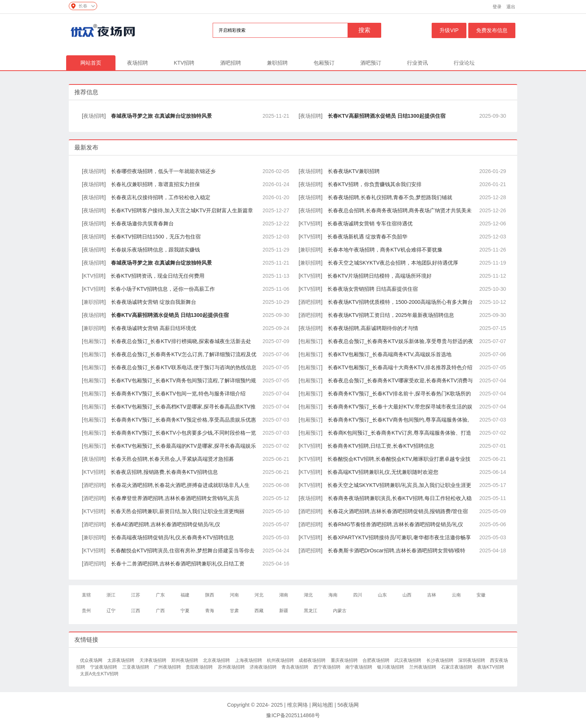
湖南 (284, 595)
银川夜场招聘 (391, 667)
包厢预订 (324, 63)
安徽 (481, 595)
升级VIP (449, 30)
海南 (333, 595)
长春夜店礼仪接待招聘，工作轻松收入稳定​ (161, 197)
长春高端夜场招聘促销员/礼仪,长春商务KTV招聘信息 (172, 537)
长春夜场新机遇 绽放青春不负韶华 (367, 237)
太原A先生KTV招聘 (99, 674)
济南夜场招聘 (264, 667)
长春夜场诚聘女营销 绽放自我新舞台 (154, 302)
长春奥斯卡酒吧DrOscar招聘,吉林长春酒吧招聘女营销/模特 (397, 550)
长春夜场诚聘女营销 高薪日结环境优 (154, 328)
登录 (497, 7)
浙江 (111, 595)
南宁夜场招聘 (359, 667)
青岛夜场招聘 (295, 667)
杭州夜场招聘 (281, 660)
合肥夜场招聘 (377, 660)
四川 (358, 595)
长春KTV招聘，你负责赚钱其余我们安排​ (375, 184)
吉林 (432, 595)
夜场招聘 (138, 63)
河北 (259, 595)
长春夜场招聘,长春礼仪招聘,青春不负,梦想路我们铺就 (390, 197)
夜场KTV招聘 (491, 667)
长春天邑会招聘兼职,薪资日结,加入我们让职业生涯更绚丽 (178, 511)
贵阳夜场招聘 (200, 667)
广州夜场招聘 (168, 667)
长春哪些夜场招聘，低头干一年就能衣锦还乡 (163, 171)
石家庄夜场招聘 (457, 667)
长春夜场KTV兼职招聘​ (354, 171)
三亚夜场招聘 (136, 667)
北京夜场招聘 (217, 660)
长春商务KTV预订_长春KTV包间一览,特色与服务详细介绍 (178, 394)
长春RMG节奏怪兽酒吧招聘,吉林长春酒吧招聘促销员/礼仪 (395, 524)
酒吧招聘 (231, 63)
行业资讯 (417, 63)
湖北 (308, 595)
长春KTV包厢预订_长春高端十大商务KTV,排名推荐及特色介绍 (400, 367)
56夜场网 (348, 705)
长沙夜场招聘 (440, 660)
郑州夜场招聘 (185, 660)
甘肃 (234, 611)
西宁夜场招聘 (328, 667)
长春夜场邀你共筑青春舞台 (142, 223)
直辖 (86, 595)
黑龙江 (311, 611)
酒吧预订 (371, 63)
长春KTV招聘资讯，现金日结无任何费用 (158, 276)
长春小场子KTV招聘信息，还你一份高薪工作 (163, 289)
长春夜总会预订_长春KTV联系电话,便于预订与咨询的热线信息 (184, 367)
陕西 (210, 595)
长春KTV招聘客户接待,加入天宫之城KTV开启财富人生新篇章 (182, 210)
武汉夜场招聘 (408, 660)
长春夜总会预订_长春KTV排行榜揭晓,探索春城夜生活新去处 (181, 341)
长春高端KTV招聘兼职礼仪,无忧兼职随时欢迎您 (383, 472)
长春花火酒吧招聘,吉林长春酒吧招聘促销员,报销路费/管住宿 (398, 511)
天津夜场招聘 (153, 660)
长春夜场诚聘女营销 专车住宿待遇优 (370, 223)
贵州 (86, 611)
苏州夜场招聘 (232, 667)
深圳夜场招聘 (472, 660)
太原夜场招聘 (121, 660)
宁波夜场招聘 (104, 667)
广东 (160, 595)
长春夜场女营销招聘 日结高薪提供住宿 (373, 289)
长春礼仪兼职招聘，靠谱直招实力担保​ (155, 184)
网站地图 (323, 705)
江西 (136, 611)
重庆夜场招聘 (345, 660)
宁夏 (185, 611)
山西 (407, 595)
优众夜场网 (92, 660)
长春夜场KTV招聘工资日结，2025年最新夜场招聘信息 (391, 315)
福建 (185, 595)
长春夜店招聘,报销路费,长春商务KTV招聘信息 (164, 472)
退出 (511, 7)
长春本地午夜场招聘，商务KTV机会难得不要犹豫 (385, 250)
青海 (210, 611)
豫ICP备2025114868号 (293, 715)
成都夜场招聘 (313, 660)
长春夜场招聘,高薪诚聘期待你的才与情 (373, 328)
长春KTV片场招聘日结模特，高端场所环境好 (380, 276)
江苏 (136, 595)
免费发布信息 (492, 30)
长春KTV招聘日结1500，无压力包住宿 (156, 237)
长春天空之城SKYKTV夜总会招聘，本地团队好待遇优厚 (393, 263)
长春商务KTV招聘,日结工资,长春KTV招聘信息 (381, 446)
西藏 (259, 611)
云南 (456, 595)
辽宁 (111, 611)
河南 (234, 595)
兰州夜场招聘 (423, 667)
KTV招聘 (184, 63)
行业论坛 (464, 63)
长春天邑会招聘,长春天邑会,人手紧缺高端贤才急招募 (173, 459)
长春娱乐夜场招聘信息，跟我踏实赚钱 (155, 250)
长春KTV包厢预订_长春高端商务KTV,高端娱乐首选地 (390, 354)
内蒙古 (340, 611)
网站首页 (91, 63)
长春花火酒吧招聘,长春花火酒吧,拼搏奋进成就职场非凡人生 (181, 485)
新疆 (284, 611)
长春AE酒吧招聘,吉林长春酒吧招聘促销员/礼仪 (166, 524)
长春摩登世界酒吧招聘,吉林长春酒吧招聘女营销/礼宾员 (175, 498)
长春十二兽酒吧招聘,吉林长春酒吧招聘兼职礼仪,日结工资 (178, 564)
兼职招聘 (277, 63)
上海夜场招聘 (249, 660)
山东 (382, 595)
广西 (160, 611)
